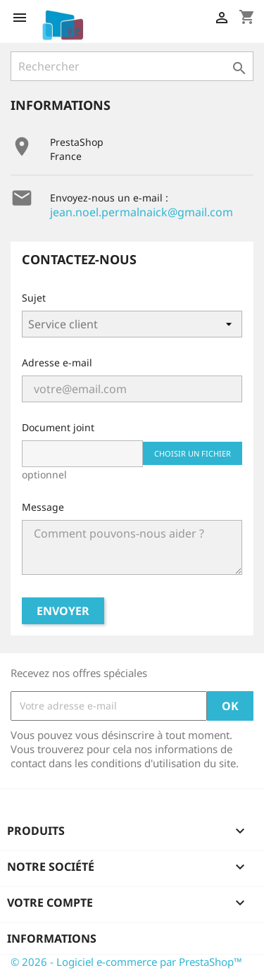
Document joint (58, 427)
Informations (52, 938)
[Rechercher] (132, 66)
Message (43, 507)
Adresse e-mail (57, 362)
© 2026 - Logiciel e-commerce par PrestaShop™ (126, 962)
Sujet (34, 298)
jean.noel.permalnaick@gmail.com (142, 212)
